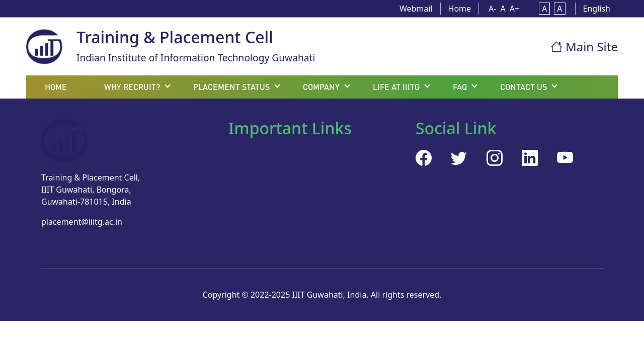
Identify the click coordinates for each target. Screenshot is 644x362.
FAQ (460, 87)
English (597, 9)
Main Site (584, 47)
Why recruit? (132, 87)
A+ (514, 9)
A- (492, 9)
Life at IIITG (396, 87)
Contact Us (524, 87)
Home (460, 9)
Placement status (231, 87)
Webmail (416, 9)
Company (321, 87)
